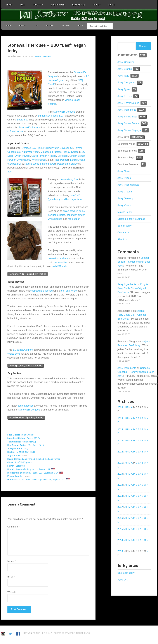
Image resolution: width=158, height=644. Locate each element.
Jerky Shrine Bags (127, 117)
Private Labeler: (15, 477)
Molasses (46, 153)
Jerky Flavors (125, 97)
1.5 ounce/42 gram (23, 350)
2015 (21, 480)
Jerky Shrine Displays (129, 131)
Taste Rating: (14, 442)
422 (136, 69)
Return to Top (32, 634)
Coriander (63, 156)
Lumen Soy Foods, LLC (51, 116)
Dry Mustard (23, 160)
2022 (120, 452)
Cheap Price (31, 480)
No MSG (20, 453)
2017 (120, 508)
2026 (120, 408)
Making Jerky (125, 213)
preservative (61, 263)
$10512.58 (137, 138)
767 (144, 104)
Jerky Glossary (126, 199)
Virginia (52, 104)
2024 (120, 430)
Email (11, 577)
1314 (134, 76)
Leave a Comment (42, 57)
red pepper (74, 219)
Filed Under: (14, 435)
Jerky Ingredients (79, 15)
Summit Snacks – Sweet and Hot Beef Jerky (134, 262)
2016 (120, 519)
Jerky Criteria (125, 192)
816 (139, 158)
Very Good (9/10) (36, 446)
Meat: (10, 460)
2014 (120, 541)
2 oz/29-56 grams (23, 463)
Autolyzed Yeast (31, 153)
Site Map (47, 634)
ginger (81, 216)
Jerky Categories (127, 83)
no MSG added (60, 267)
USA (48, 470)
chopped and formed (41, 291)
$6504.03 (143, 144)
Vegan (24, 435)
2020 (120, 474)
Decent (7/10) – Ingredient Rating (28, 275)
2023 (120, 441)
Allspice (52, 156)
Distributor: (13, 473)
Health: (11, 453)
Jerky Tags (123, 76)
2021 (120, 463)
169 (142, 151)
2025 (120, 419)
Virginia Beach (73, 101)
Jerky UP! (123, 580)
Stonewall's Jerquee (25, 470)
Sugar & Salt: (14, 456)
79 (140, 83)
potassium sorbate (58, 259)
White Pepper (39, 160)
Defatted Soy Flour (32, 149)
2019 (120, 485)
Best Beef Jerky (126, 573)
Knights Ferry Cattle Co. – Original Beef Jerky (133, 289)
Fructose (57, 153)
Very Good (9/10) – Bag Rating (26, 418)
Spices (75, 153)
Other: (11, 463)
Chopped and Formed (24, 460)
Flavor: (11, 466)
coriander (72, 216)
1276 (143, 56)
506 (144, 124)
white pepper (55, 219)
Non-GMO (30, 453)
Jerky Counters (126, 63)
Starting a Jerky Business (131, 219)
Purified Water (51, 149)
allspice (61, 216)
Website (12, 593)
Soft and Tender (53, 460)
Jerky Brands (125, 69)
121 (145, 131)
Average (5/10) (29, 442)
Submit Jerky (125, 226)
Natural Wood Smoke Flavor (40, 164)
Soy (10, 172)
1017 (141, 110)
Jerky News (124, 172)
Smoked (40, 460)
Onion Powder (22, 156)
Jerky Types (124, 90)
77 (136, 97)
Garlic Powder (39, 156)
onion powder (70, 212)
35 (134, 90)
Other (31, 435)
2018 (120, 496)
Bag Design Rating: (17, 446)
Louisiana (22, 120)
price (17, 354)
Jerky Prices (124, 179)
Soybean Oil (67, 149)
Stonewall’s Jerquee (64, 112)
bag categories (25, 406)
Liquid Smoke (77, 160)
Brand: (11, 470)
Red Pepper (62, 160)
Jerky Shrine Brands (128, 124)
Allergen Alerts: (15, 449)
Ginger (73, 156)
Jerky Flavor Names (128, 104)
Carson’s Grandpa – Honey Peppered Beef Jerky (136, 373)
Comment (14, 527)
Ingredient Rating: (17, 439)
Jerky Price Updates (128, 185)
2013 (120, 552)
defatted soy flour (69, 180)
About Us (123, 240)
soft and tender (16, 132)
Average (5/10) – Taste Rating (25, 366)
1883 (142, 117)
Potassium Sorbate (67, 164)
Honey (66, 153)
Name (11, 562)
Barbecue (20, 466)
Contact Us (124, 233)
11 (143, 165)
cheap (11, 354)
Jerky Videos (124, 206)
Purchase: (13, 480)
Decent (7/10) (33, 439)
